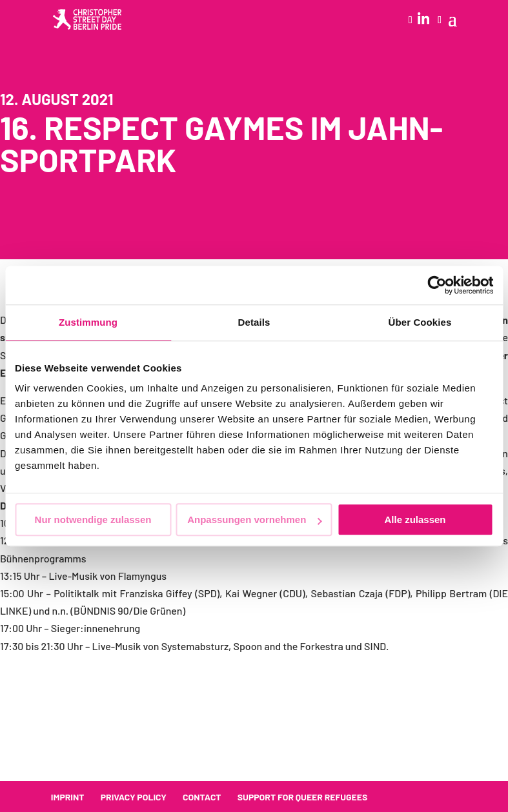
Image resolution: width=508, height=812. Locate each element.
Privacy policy (134, 797)
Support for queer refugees (302, 797)
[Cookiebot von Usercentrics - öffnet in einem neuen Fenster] (437, 285)
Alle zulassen (415, 520)
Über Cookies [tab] (420, 322)
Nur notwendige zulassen (93, 520)
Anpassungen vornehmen (254, 520)
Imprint (68, 797)
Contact (202, 797)
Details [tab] (254, 322)
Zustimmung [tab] (88, 322)
